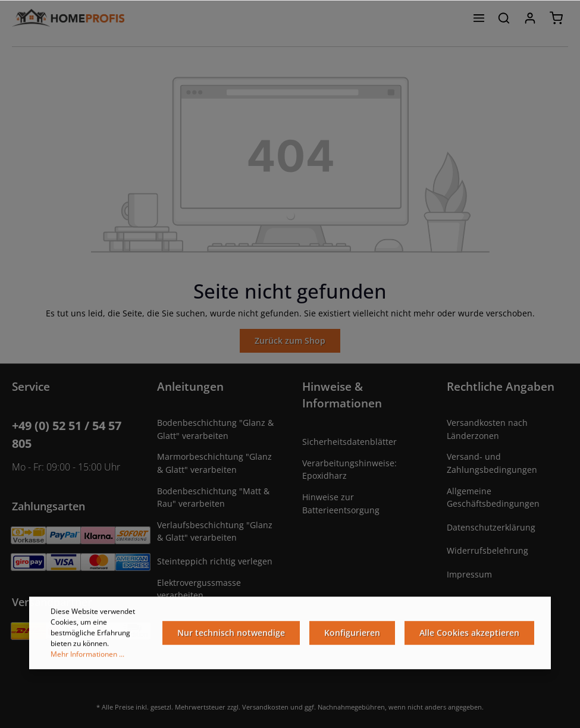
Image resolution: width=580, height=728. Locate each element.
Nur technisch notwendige (231, 635)
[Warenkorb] (556, 18)
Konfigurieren (352, 635)
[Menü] (479, 18)
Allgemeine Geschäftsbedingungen (493, 498)
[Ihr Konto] (530, 18)
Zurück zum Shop (290, 341)
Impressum (469, 574)
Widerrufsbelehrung (487, 550)
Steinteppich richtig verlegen (215, 561)
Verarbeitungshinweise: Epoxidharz (349, 470)
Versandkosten (265, 707)
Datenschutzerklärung (491, 527)
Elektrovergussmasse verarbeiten (199, 589)
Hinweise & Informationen (342, 395)
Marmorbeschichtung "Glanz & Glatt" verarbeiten (214, 463)
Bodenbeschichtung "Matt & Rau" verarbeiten (213, 498)
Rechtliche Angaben (501, 386)
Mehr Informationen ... (87, 656)
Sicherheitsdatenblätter (349, 442)
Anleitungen (190, 386)
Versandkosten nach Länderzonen (487, 429)
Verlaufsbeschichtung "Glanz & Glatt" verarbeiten (215, 531)
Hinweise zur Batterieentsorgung (341, 503)
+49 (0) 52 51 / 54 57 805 (67, 434)
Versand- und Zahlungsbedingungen (492, 463)
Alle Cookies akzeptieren (469, 635)
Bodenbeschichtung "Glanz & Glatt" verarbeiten (215, 429)
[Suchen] (504, 18)
